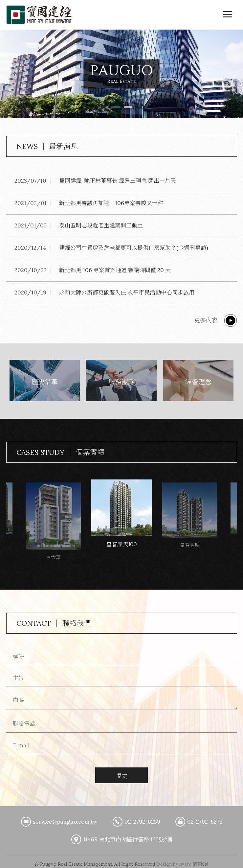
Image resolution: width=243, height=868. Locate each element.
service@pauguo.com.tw (65, 821)
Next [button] (226, 72)
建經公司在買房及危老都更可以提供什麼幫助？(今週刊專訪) (133, 248)
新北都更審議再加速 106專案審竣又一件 (111, 203)
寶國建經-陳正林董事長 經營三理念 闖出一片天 (118, 181)
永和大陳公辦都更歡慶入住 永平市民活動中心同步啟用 (127, 293)
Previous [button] (17, 72)
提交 (121, 774)
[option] (121, 74)
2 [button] (127, 109)
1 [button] (116, 109)
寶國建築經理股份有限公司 (39, 15)
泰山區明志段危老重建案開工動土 (101, 225)
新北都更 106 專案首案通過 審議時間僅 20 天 (115, 270)
